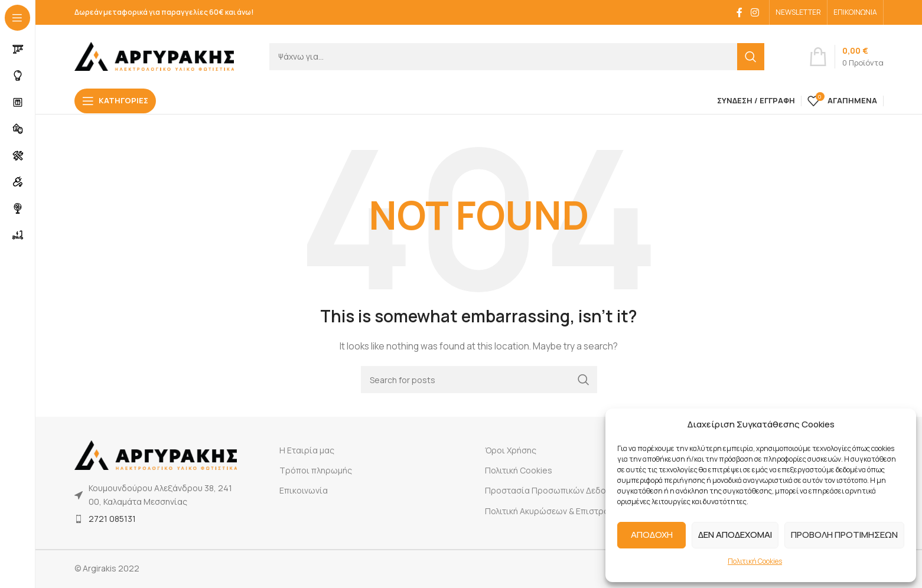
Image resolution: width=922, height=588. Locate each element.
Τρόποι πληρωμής (316, 470)
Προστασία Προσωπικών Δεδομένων (558, 490)
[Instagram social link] (755, 12)
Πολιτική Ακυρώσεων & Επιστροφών (556, 511)
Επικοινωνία (304, 490)
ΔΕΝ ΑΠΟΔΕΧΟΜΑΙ (735, 535)
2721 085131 (112, 519)
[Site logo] (154, 55)
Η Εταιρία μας (307, 450)
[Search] (517, 57)
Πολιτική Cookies (755, 561)
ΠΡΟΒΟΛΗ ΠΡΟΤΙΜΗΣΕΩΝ (844, 535)
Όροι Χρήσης (511, 450)
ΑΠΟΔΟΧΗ (652, 535)
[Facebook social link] (739, 12)
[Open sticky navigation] (115, 101)
